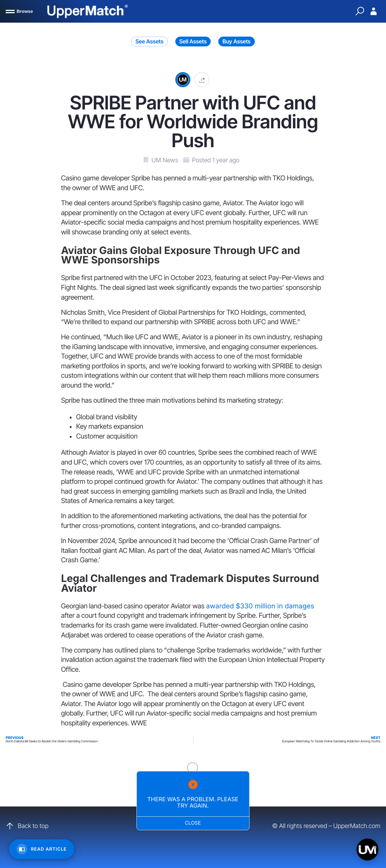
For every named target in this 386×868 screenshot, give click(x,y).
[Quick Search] (360, 11)
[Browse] (19, 11)
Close (193, 823)
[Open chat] (368, 850)
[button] (202, 79)
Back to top (27, 826)
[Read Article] (42, 849)
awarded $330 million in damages (260, 606)
